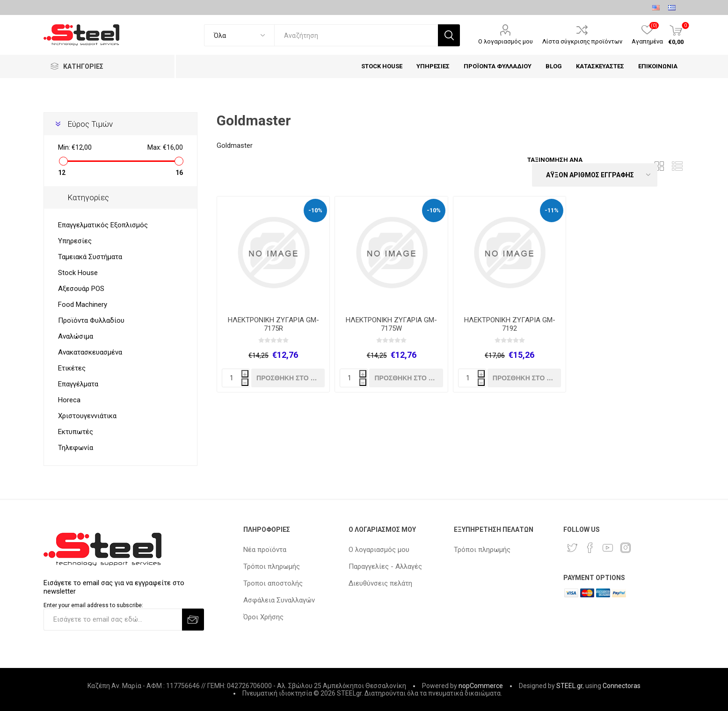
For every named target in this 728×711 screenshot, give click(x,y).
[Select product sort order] (595, 175)
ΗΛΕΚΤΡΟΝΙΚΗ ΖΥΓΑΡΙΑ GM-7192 (510, 324)
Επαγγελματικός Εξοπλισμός (103, 225)
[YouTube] (608, 548)
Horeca (69, 400)
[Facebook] (590, 548)
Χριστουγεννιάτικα (87, 416)
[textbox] (356, 35)
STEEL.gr (569, 686)
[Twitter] (572, 548)
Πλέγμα (660, 166)
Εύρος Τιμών (90, 124)
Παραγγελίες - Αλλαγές (385, 566)
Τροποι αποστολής (273, 583)
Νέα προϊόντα (265, 550)
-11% (552, 210)
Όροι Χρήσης (263, 617)
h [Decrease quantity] (245, 383)
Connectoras (622, 686)
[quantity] (236, 378)
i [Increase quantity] (245, 374)
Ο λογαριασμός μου (506, 41)
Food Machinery (83, 305)
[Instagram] (626, 548)
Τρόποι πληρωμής (272, 566)
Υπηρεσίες (75, 241)
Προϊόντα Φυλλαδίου (91, 320)
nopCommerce (481, 686)
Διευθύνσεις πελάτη (380, 583)
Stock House (78, 273)
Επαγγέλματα (78, 384)
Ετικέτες (72, 368)
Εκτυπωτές (76, 432)
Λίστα (677, 166)
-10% (315, 210)
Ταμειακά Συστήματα (90, 257)
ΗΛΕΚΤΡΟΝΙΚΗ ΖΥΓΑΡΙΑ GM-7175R (273, 324)
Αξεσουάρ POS (81, 289)
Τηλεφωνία (76, 448)
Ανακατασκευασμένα (90, 352)
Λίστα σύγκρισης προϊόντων (582, 41)
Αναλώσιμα (76, 336)
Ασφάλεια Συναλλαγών (279, 600)
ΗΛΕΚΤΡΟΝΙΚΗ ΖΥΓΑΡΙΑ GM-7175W (391, 324)
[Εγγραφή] (113, 620)
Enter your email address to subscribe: (93, 605)
